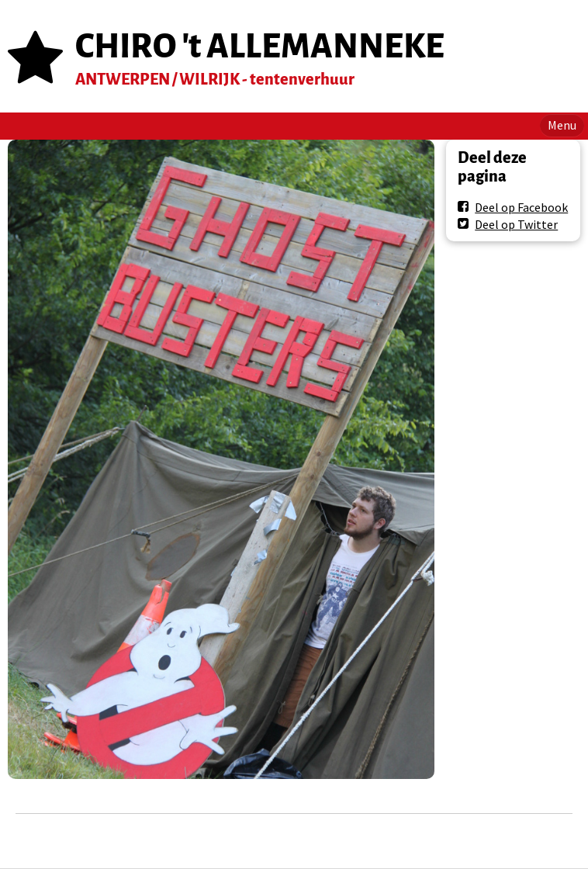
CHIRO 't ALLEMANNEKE (260, 46)
